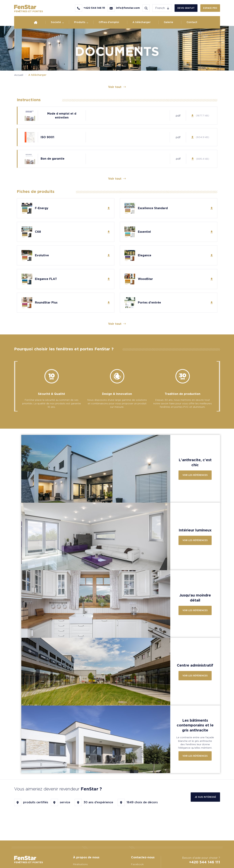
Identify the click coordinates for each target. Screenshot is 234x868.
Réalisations (80, 864)
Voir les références (195, 475)
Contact (192, 22)
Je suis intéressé (205, 797)
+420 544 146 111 (205, 862)
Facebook (137, 864)
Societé (56, 22)
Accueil (19, 75)
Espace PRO (210, 8)
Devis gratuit (186, 8)
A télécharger (142, 22)
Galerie (168, 22)
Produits (80, 22)
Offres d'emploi (109, 22)
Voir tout (117, 87)
